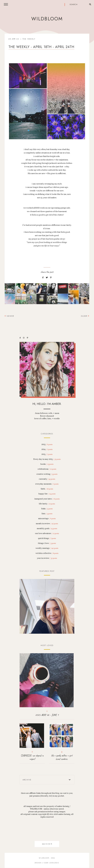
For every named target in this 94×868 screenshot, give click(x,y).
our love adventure (47, 533)
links (47, 509)
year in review (47, 558)
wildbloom (47, 19)
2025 (47, 454)
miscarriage (47, 519)
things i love (47, 543)
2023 (47, 444)
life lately (47, 504)
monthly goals (47, 529)
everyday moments (47, 484)
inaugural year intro (47, 499)
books (47, 464)
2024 (47, 449)
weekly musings (47, 548)
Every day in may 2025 (47, 459)
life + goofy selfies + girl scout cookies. (62, 757)
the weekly (29, 39)
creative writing (47, 474)
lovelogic (54, 863)
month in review (47, 524)
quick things (47, 538)
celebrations (47, 469)
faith (47, 489)
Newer (9, 316)
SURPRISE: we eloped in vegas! (32, 757)
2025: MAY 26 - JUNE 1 (47, 715)
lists (47, 514)
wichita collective (47, 553)
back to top (47, 844)
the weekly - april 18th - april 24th (41, 47)
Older (85, 316)
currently (47, 479)
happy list (47, 494)
